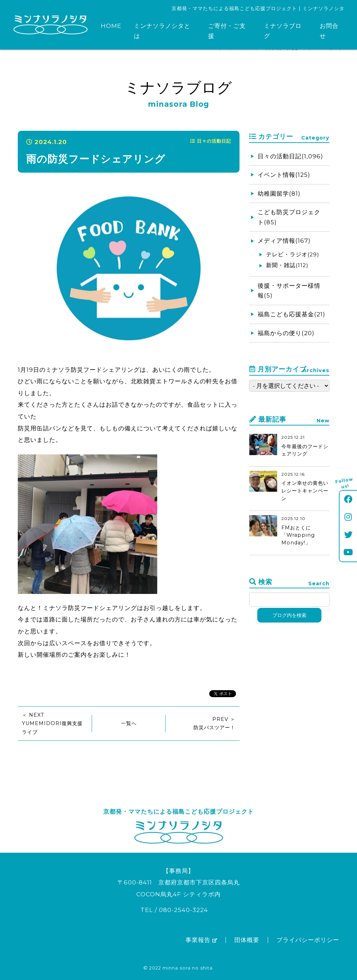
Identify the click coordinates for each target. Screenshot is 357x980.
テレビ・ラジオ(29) (293, 254)
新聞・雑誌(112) (287, 265)
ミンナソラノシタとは (162, 31)
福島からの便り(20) (286, 333)
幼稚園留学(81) (279, 194)
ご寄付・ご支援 (227, 31)
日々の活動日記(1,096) (290, 156)
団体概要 (247, 940)
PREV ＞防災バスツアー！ (214, 723)
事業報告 (201, 940)
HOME (111, 26)
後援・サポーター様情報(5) (289, 291)
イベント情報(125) (284, 175)
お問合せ (329, 31)
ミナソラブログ (283, 31)
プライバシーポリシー (308, 940)
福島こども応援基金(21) (291, 314)
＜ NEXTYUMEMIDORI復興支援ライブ (52, 723)
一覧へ (129, 723)
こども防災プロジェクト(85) (289, 217)
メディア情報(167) (284, 241)
